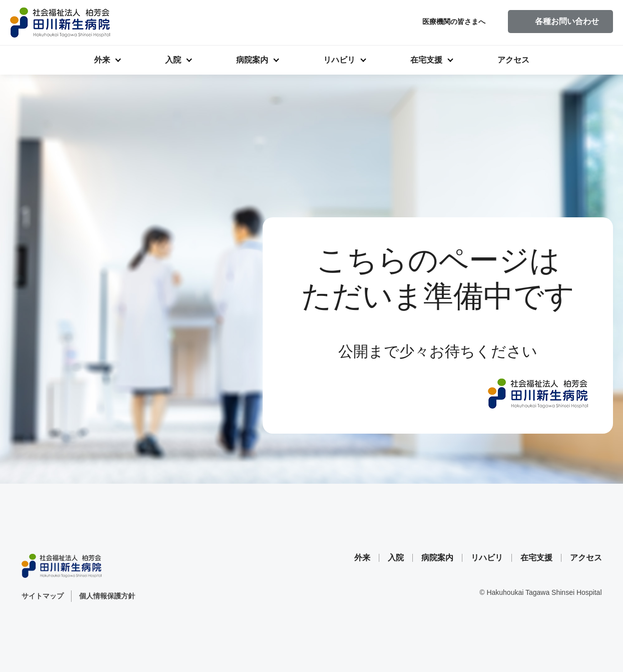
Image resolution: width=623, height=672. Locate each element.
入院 (173, 60)
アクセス (513, 60)
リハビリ (339, 60)
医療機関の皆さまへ (454, 22)
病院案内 (252, 60)
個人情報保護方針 (107, 596)
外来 (102, 60)
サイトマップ (43, 596)
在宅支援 (426, 60)
